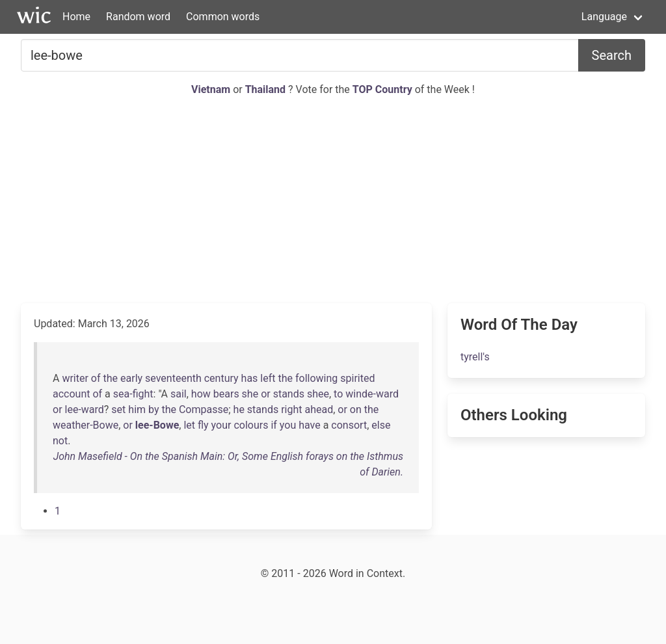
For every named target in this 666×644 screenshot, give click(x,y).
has (250, 378)
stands (289, 394)
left (268, 378)
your (221, 425)
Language (604, 17)
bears (226, 394)
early (131, 378)
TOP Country (382, 89)
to (338, 394)
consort (349, 425)
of (96, 378)
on (356, 409)
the (111, 378)
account (71, 394)
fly (203, 425)
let (189, 425)
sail (179, 394)
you (288, 425)
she (250, 394)
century (221, 378)
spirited (357, 378)
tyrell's (475, 357)
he (239, 409)
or (266, 394)
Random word (138, 17)
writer (75, 378)
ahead (319, 409)
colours (251, 425)
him (137, 409)
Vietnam (212, 89)
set (118, 409)
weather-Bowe (86, 425)
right (291, 409)
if (273, 425)
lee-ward (85, 409)
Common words (223, 17)
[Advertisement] (333, 200)
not (60, 441)
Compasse (204, 409)
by (153, 409)
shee (318, 394)
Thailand (267, 89)
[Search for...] (300, 55)
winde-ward (372, 394)
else (381, 425)
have (310, 425)
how (201, 394)
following (316, 378)
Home (76, 17)
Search (612, 55)
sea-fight (133, 394)
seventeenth (173, 378)
